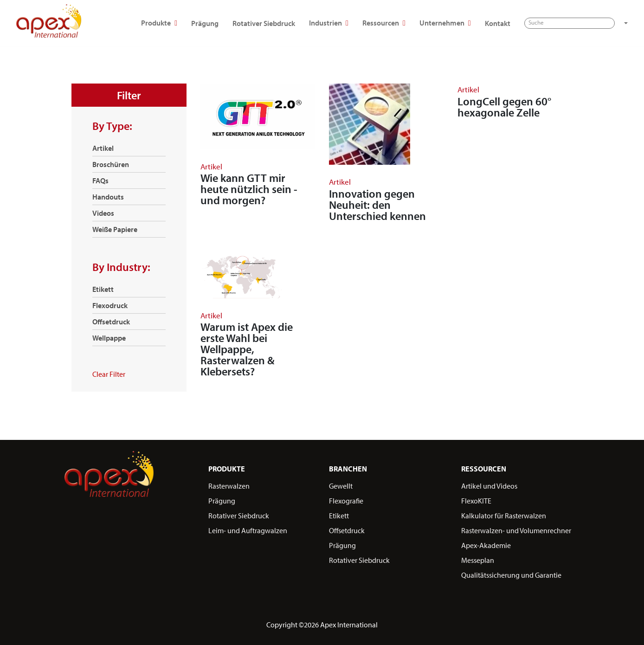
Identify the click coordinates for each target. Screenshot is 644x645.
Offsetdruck (111, 322)
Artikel (103, 148)
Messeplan (478, 560)
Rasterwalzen (229, 486)
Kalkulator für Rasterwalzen (504, 516)
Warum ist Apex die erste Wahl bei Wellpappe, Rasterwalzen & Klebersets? (247, 349)
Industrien (413, 18)
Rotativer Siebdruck (348, 18)
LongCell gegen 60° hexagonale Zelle (504, 107)
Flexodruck (110, 305)
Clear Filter (109, 374)
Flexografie (346, 501)
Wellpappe (109, 338)
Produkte (243, 18)
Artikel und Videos (489, 486)
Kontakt (582, 18)
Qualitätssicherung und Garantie (511, 575)
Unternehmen (529, 18)
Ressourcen (468, 18)
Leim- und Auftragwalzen (248, 530)
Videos (103, 213)
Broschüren (111, 164)
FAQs (100, 181)
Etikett (103, 289)
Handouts (108, 197)
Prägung (289, 18)
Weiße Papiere (115, 229)
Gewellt (341, 486)
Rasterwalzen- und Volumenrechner (516, 530)
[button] (151, 42)
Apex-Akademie (486, 545)
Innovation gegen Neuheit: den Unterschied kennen (377, 205)
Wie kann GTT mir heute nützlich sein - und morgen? (249, 189)
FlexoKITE (476, 501)
